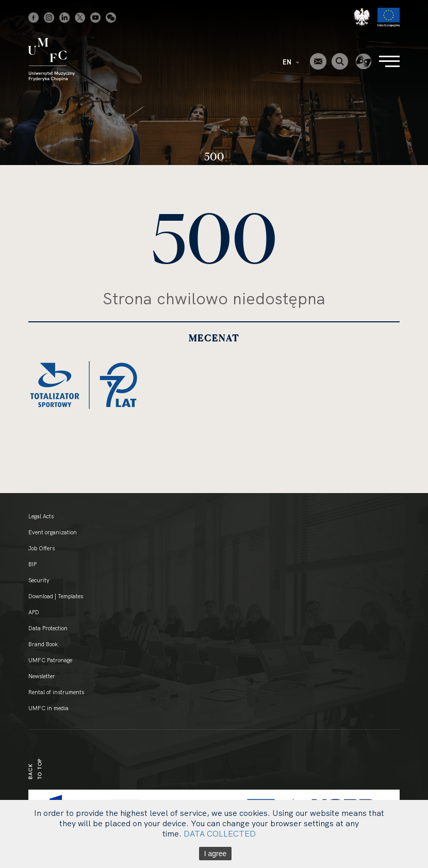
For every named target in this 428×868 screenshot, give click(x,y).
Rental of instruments (56, 692)
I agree (216, 854)
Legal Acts (41, 516)
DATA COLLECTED (220, 833)
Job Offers (42, 548)
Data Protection (48, 628)
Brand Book (43, 644)
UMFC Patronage (50, 660)
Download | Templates (56, 596)
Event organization (53, 532)
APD (34, 612)
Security (39, 580)
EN (291, 62)
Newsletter (42, 676)
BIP (32, 564)
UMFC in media (48, 708)
